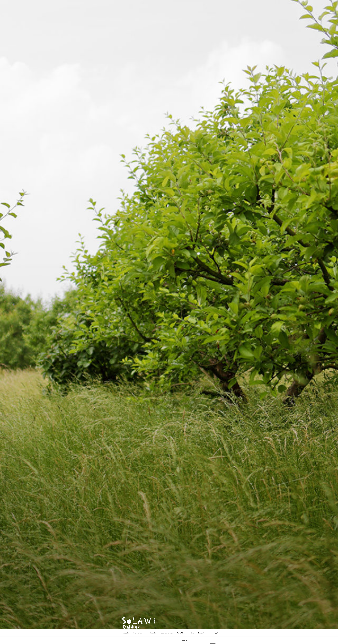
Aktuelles (126, 633)
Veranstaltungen (167, 633)
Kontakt (201, 633)
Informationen (139, 633)
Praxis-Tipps (182, 633)
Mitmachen (153, 633)
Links (192, 633)
